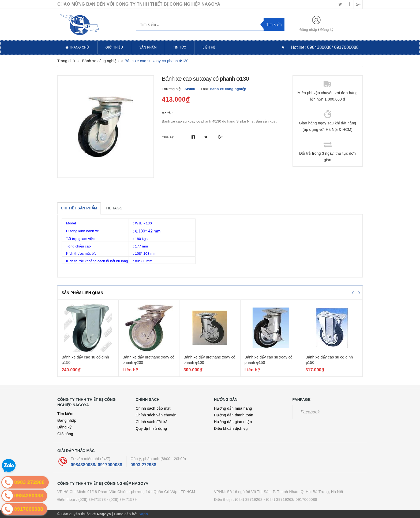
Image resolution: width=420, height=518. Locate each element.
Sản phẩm (148, 47)
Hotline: (325, 47)
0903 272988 (143, 465)
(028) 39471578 (92, 500)
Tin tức (180, 47)
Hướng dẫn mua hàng (233, 408)
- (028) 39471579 (122, 500)
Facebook (310, 412)
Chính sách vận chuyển (156, 415)
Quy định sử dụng (151, 428)
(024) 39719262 (249, 500)
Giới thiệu (114, 47)
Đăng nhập (308, 30)
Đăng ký (327, 30)
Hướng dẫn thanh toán (234, 415)
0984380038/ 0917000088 (96, 465)
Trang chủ (77, 47)
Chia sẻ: (168, 137)
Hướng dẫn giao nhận (233, 422)
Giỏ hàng (65, 434)
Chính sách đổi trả (152, 422)
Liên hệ (209, 47)
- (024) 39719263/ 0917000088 (290, 500)
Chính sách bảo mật (153, 408)
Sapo (143, 514)
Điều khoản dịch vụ (231, 428)
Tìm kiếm (65, 414)
